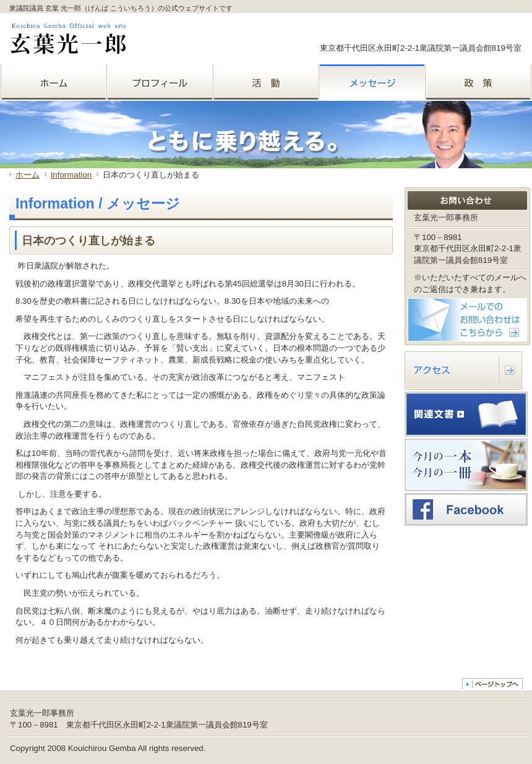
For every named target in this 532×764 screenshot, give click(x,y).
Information (71, 175)
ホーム (28, 175)
